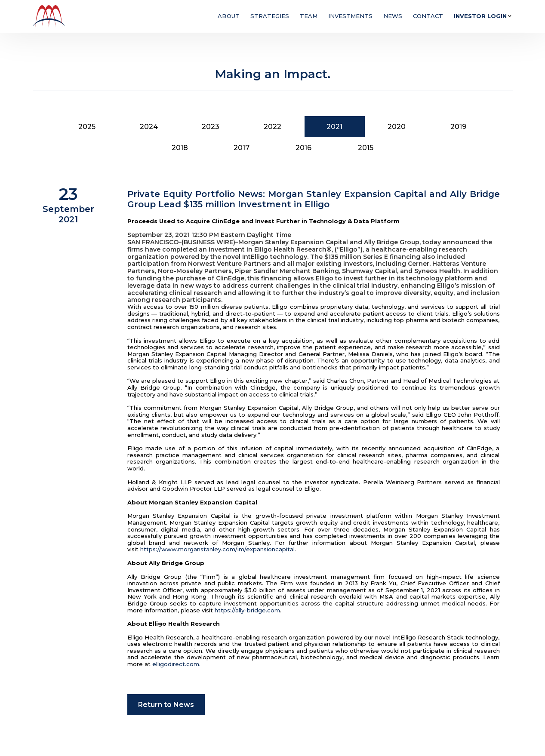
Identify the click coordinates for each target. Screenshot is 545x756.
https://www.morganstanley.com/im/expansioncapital (217, 549)
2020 (397, 127)
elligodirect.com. (176, 664)
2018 (180, 148)
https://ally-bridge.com (247, 610)
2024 (149, 127)
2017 (242, 148)
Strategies (270, 16)
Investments (350, 16)
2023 (211, 127)
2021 (334, 127)
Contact (428, 16)
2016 (303, 148)
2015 (366, 148)
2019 (458, 127)
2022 (272, 127)
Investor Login (480, 16)
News (393, 16)
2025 (87, 127)
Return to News (166, 705)
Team (309, 16)
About (229, 16)
